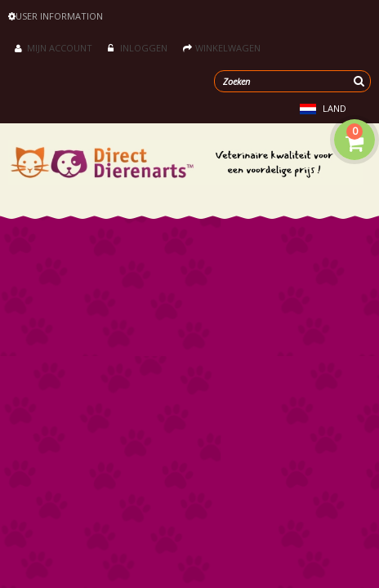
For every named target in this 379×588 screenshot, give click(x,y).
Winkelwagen (222, 48)
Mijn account (54, 48)
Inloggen (138, 48)
